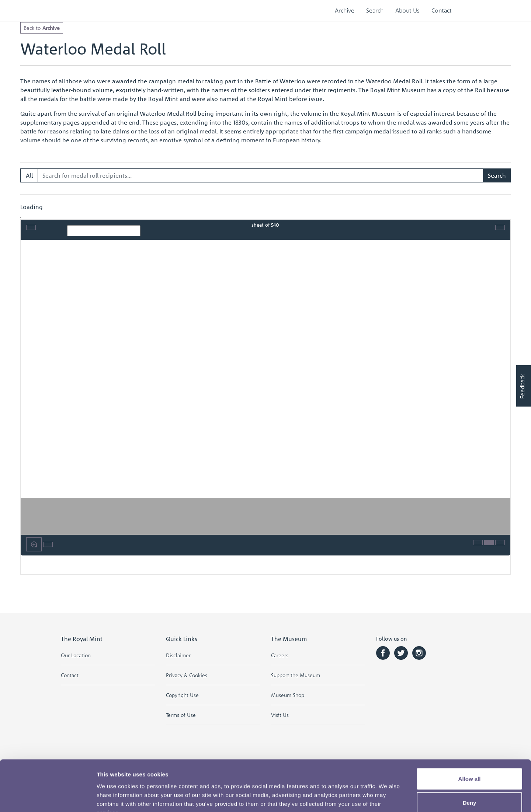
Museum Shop (288, 695)
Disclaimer (178, 655)
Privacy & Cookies (187, 675)
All (29, 175)
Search (375, 10)
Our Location (76, 655)
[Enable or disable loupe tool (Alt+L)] (34, 544)
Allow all (470, 734)
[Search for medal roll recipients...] (261, 175)
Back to (42, 28)
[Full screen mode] (500, 227)
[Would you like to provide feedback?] (524, 386)
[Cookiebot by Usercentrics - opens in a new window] (48, 798)
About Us (407, 10)
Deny (470, 758)
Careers (280, 655)
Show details (387, 797)
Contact (442, 10)
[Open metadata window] (478, 543)
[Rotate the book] (48, 544)
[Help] (500, 543)
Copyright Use (182, 695)
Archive (345, 10)
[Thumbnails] (489, 543)
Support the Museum (296, 675)
